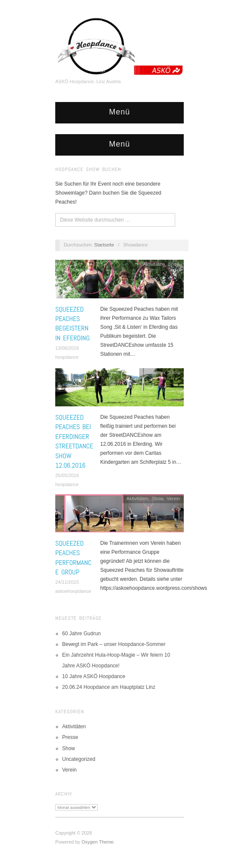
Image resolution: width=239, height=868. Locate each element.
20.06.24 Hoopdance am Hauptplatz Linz (109, 687)
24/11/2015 (67, 582)
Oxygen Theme (97, 842)
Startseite (104, 245)
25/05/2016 (67, 475)
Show (174, 264)
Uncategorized (79, 759)
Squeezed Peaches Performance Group (73, 558)
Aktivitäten (154, 264)
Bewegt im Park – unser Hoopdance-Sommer (114, 644)
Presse (70, 737)
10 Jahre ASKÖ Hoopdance (94, 676)
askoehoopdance (73, 591)
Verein (173, 499)
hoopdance (67, 357)
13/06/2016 (67, 348)
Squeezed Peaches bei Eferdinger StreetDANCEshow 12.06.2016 (74, 441)
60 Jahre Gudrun (81, 634)
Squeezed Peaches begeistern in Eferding (73, 324)
